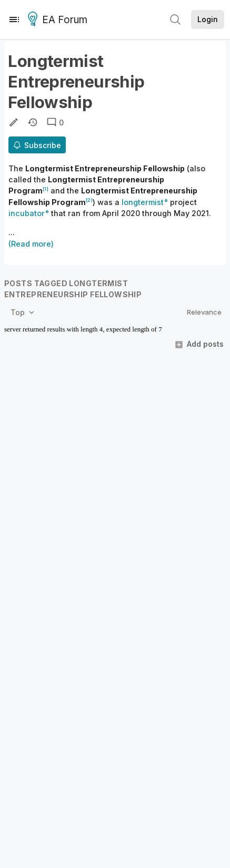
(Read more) (31, 244)
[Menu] (14, 19)
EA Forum (59, 20)
